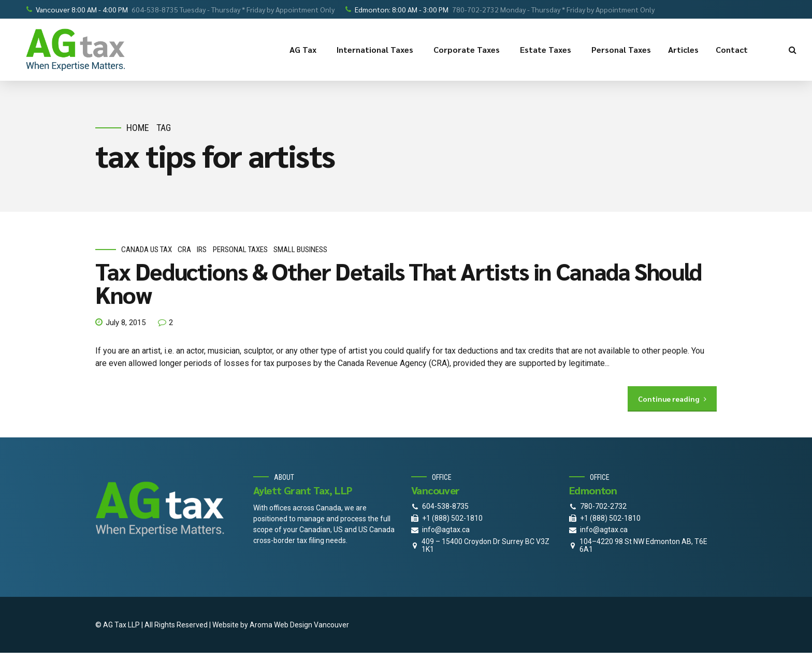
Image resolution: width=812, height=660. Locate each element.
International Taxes (376, 50)
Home (138, 128)
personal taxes (240, 250)
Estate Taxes (547, 50)
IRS (202, 250)
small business (300, 250)
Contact (733, 50)
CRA (184, 250)
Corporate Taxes (468, 50)
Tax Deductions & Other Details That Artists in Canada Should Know (398, 282)
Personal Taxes (621, 49)
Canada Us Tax (147, 250)
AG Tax (304, 50)
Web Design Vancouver (311, 625)
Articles (683, 49)
